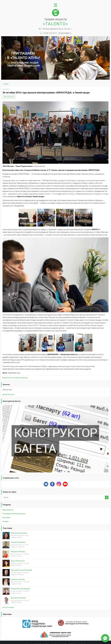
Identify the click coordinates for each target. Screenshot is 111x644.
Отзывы (6, 521)
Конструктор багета (12, 401)
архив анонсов (8, 394)
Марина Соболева (18, 552)
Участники (7, 528)
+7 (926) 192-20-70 (49, 33)
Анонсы (6, 384)
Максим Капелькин (18, 598)
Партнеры (7, 614)
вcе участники (8, 607)
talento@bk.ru (66, 33)
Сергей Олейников (18, 542)
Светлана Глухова (18, 579)
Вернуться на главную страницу (15, 378)
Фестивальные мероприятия (14, 514)
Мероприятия (9, 97)
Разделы (7, 505)
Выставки (6, 517)
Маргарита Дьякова (19, 533)
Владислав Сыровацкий (20, 589)
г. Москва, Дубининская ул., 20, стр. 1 (57, 29)
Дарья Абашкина (18, 561)
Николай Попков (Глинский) (21, 570)
